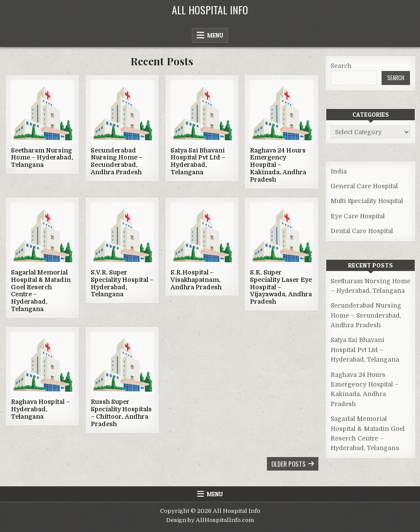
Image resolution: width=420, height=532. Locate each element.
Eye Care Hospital (358, 216)
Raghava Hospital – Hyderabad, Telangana (40, 409)
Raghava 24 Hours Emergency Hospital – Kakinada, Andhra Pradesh (278, 165)
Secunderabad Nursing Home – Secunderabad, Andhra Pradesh (117, 161)
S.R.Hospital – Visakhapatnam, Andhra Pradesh (196, 280)
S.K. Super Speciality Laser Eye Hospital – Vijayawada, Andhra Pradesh (281, 287)
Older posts (289, 464)
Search (341, 66)
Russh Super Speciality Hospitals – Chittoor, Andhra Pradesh (121, 413)
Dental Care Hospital (362, 231)
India (339, 171)
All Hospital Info (210, 10)
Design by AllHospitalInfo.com (210, 520)
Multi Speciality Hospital (367, 201)
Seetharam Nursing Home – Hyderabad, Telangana (42, 158)
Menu (215, 35)
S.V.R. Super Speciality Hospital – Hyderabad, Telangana (122, 283)
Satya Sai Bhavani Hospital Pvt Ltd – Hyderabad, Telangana (198, 161)
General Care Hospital (364, 186)
